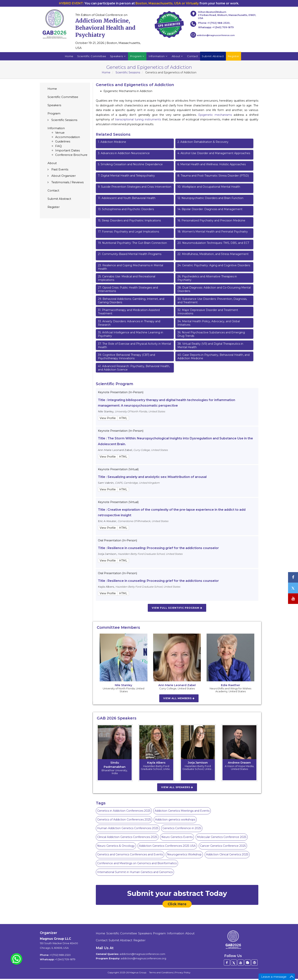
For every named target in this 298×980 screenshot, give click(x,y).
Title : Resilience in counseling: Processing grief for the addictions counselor (158, 549)
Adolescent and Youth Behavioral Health (127, 199)
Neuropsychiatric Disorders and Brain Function (210, 199)
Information (158, 57)
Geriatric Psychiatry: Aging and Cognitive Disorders (214, 266)
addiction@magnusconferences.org (143, 960)
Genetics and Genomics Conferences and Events (130, 856)
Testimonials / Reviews (67, 184)
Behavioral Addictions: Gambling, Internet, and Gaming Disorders (131, 302)
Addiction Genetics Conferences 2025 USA (167, 847)
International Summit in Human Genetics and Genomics (135, 873)
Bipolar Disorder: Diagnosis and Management (210, 210)
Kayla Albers (156, 764)
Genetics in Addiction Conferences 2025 (124, 812)
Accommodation (68, 138)
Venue (60, 134)
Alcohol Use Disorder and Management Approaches (214, 155)
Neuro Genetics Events (177, 838)
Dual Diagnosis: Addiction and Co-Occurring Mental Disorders (214, 291)
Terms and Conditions (161, 974)
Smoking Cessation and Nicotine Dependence (130, 166)
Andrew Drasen (239, 764)
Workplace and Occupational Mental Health (209, 188)
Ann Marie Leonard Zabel (177, 686)
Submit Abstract (59, 200)
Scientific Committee (90, 57)
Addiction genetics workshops (175, 821)
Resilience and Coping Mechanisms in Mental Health (131, 268)
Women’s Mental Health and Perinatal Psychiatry (213, 233)
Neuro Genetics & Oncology (116, 847)
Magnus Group (138, 974)
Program (137, 57)
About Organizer (64, 177)
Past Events (60, 171)
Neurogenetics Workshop (184, 856)
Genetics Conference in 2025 (182, 830)
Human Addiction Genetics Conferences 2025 (128, 830)
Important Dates (67, 152)
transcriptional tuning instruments (138, 121)
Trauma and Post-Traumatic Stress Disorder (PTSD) (213, 177)
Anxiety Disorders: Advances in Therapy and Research (129, 324)
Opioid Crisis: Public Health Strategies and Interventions (128, 291)
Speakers (117, 57)
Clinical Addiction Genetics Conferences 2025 (127, 838)
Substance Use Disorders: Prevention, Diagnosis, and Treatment (212, 302)
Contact (194, 57)
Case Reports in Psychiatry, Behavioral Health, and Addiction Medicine (213, 358)
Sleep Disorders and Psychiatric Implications (129, 222)
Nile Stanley (124, 686)
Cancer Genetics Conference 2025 (223, 847)
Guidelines (63, 143)
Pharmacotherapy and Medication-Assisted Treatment (129, 313)
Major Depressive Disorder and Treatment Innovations (208, 313)
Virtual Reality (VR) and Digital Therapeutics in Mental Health (210, 347)
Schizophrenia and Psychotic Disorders (126, 210)
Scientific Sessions (128, 74)
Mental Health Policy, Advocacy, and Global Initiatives (209, 324)
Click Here (177, 905)
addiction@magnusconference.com (213, 35)
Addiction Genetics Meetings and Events (182, 812)
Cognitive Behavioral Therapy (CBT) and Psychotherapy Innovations (126, 358)
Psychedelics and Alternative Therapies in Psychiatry (207, 280)
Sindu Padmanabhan (115, 766)
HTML (123, 419)
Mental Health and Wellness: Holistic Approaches (212, 166)
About (178, 57)
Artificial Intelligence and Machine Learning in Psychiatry (131, 335)
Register (54, 208)
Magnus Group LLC (55, 940)
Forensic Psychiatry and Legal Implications (128, 233)
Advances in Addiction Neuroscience (124, 155)
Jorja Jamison (198, 764)
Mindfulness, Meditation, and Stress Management (213, 255)
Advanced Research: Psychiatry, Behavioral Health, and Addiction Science (134, 369)
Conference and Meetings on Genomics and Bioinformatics (137, 865)
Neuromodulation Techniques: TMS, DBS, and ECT (213, 244)
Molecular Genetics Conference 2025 (222, 838)
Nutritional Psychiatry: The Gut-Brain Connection (132, 244)
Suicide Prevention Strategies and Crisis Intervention (135, 188)
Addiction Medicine (112, 143)
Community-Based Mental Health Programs (130, 255)
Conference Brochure (71, 156)
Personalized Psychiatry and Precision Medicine (211, 222)
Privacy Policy (183, 974)
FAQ (58, 147)
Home (66, 57)
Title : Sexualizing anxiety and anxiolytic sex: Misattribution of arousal (152, 478)
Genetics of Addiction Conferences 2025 (124, 821)
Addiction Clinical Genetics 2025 (227, 856)
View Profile (108, 419)
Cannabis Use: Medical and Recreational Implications (127, 280)
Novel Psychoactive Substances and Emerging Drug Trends (211, 335)
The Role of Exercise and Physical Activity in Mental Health (134, 347)
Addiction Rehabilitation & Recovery (203, 143)
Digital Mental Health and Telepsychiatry (126, 177)
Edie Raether (231, 686)
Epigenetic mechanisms (215, 116)
